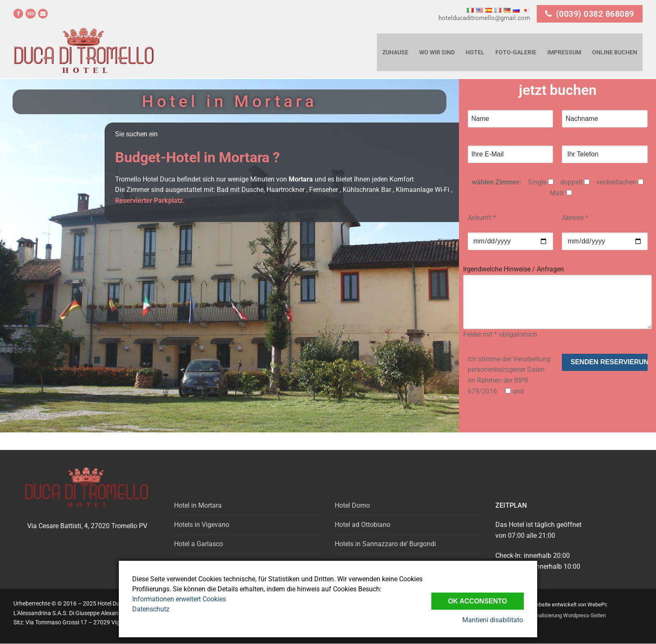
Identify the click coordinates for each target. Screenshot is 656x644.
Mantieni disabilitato (493, 620)
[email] (43, 14)
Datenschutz (151, 609)
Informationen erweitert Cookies (179, 599)
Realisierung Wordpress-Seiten (569, 615)
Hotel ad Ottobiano (363, 525)
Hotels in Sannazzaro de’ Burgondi (385, 544)
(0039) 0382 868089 (590, 14)
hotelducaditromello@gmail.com (484, 18)
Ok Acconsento (478, 601)
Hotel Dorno (352, 505)
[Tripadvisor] (30, 14)
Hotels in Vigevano (202, 525)
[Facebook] (18, 14)
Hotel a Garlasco (199, 544)
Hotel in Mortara (198, 505)
